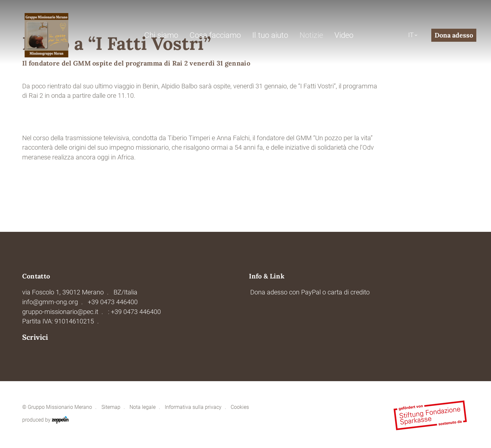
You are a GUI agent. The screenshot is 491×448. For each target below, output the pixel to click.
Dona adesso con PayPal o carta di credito (310, 292)
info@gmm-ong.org (50, 302)
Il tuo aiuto (270, 35)
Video (344, 35)
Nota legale (143, 407)
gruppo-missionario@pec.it (60, 312)
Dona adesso (454, 35)
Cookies (240, 407)
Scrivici (35, 337)
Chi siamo (161, 35)
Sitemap (111, 407)
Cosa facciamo (215, 35)
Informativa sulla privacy (193, 407)
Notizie (311, 35)
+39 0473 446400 (113, 302)
